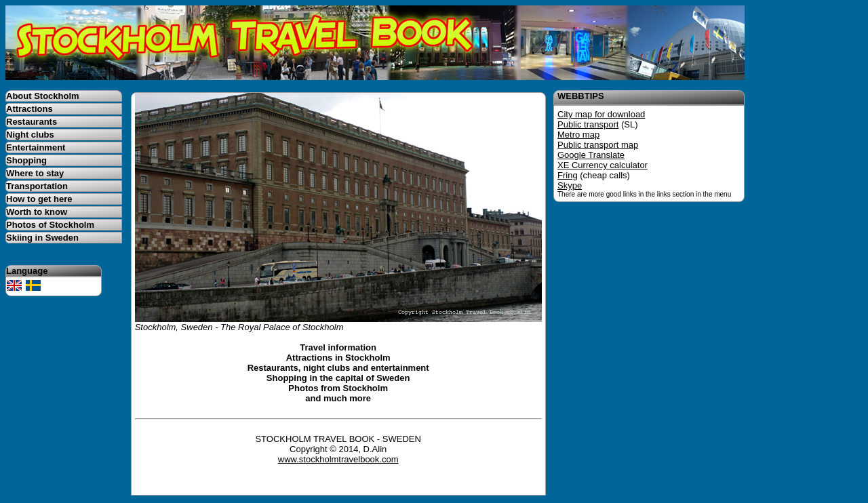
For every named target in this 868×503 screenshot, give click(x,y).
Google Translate (591, 155)
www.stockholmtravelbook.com (338, 459)
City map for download (601, 114)
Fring (568, 175)
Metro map (578, 135)
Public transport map (598, 145)
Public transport (588, 124)
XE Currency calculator (603, 165)
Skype (570, 185)
